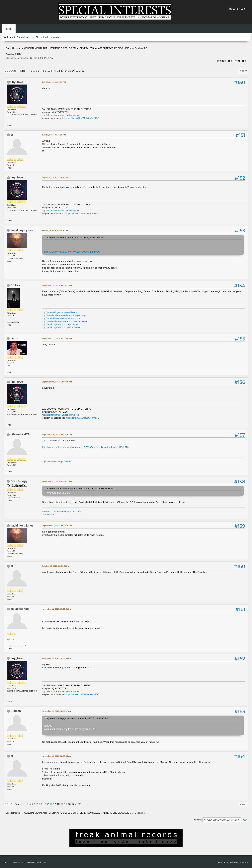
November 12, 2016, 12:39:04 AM (57, 756)
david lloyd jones (22, 230)
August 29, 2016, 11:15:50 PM (55, 178)
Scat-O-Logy (19, 481)
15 (70, 71)
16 (73, 71)
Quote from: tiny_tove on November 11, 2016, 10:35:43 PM (78, 718)
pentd (14, 338)
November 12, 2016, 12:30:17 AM (57, 711)
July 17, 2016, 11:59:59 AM (54, 82)
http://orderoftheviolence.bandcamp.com (61, 318)
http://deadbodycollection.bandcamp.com (61, 327)
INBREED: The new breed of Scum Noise (61, 512)
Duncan (16, 711)
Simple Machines (28, 862)
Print (243, 71)
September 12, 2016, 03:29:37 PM (57, 285)
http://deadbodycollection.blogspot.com (60, 324)
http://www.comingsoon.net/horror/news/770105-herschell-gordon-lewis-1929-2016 (85, 447)
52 (83, 71)
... (34, 71)
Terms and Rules (231, 862)
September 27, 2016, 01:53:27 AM (57, 481)
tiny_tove (17, 82)
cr (12, 135)
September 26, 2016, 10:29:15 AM (57, 382)
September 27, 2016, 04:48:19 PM (57, 526)
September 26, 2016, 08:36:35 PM (57, 434)
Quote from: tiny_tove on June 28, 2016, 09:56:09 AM (75, 237)
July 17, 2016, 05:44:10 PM (54, 135)
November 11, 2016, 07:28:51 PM (57, 609)
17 (77, 71)
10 (49, 71)
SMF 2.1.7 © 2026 (12, 862)
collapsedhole (20, 609)
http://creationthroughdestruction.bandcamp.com (65, 321)
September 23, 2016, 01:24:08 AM (57, 338)
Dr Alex (15, 285)
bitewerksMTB (20, 434)
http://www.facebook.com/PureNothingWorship (64, 315)
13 (62, 71)
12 (59, 71)
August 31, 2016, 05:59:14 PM (55, 230)
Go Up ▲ (244, 862)
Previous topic (224, 61)
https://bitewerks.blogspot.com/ (56, 462)
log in (46, 37)
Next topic (241, 61)
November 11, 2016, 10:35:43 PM (57, 658)
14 (66, 71)
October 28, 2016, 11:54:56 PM (56, 566)
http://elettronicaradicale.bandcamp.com (61, 115)
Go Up (8, 804)
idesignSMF (42, 862)
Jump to (197, 820)
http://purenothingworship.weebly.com (60, 312)
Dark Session (48, 515)
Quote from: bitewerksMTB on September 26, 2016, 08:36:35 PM (81, 488)
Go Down (10, 71)
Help (220, 862)
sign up (56, 37)
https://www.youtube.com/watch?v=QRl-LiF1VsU (72, 252)
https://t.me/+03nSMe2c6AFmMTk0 (83, 118)
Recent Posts (237, 9)
